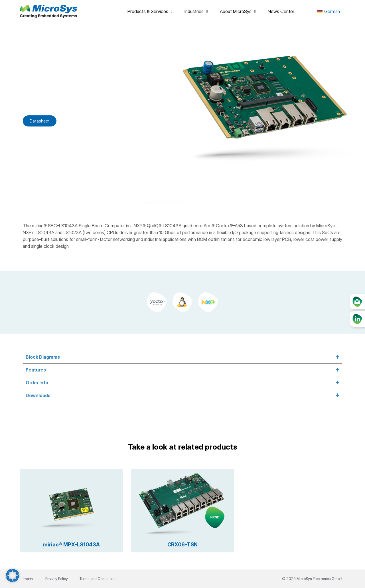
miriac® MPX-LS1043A (71, 545)
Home (28, 202)
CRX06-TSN (182, 545)
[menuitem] (329, 12)
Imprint (28, 579)
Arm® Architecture (125, 202)
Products (43, 202)
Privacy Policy (57, 579)
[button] (13, 575)
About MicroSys (238, 11)
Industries (196, 11)
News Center (281, 11)
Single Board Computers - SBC (80, 202)
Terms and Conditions (97, 579)
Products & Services (150, 11)
